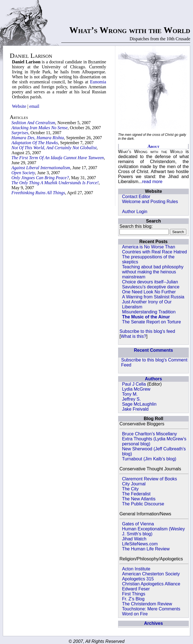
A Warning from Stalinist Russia (153, 297)
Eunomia (98, 82)
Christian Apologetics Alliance (151, 584)
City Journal (134, 484)
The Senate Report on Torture (151, 322)
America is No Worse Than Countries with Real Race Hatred (154, 249)
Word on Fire (135, 614)
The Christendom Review (147, 604)
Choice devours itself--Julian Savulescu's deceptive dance (151, 284)
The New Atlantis (139, 499)
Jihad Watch (134, 539)
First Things (134, 594)
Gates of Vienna (138, 524)
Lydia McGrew (136, 389)
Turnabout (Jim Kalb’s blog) (149, 459)
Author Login (135, 212)
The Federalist (136, 494)
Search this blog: (136, 226)
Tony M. (130, 394)
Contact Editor (136, 197)
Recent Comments (153, 350)
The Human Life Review (146, 549)
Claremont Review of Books (149, 479)
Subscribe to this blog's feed (147, 331)
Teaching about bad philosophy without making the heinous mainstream (153, 272)
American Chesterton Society (151, 574)
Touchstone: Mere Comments (151, 609)
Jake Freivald (135, 409)
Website (19, 106)
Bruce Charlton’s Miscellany (149, 434)
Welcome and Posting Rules (150, 202)
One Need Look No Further (149, 292)
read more (152, 182)
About (154, 146)
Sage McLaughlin (139, 404)
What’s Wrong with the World (130, 30)
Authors (153, 379)
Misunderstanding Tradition (149, 312)
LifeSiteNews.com (140, 544)
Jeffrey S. (131, 399)
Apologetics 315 (138, 579)
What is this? (133, 336)
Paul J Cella (134, 384)
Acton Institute (136, 569)
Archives (153, 623)
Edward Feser (136, 589)
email (34, 106)
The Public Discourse (143, 504)
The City (130, 489)
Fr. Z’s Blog (133, 599)
